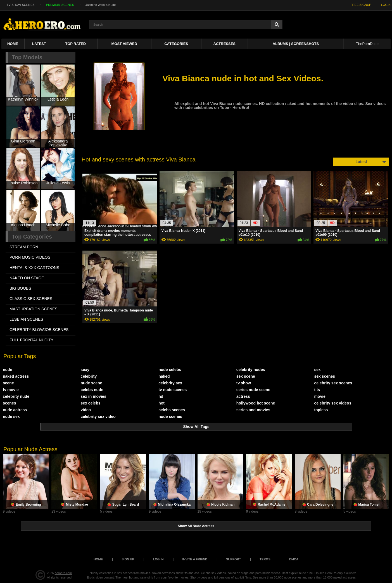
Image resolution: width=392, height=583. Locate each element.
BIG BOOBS (20, 288)
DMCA (294, 559)
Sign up (128, 559)
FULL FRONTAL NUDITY (31, 340)
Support (233, 559)
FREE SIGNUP (361, 5)
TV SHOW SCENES (21, 5)
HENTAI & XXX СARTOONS (34, 268)
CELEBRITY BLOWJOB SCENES (39, 330)
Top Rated (75, 44)
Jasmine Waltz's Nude (101, 5)
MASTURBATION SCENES (34, 309)
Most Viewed (124, 44)
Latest (39, 44)
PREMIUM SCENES (60, 5)
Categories (176, 44)
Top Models (27, 57)
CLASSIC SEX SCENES (31, 299)
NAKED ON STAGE (27, 278)
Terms (265, 559)
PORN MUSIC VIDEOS (30, 257)
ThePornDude (367, 44)
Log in (158, 559)
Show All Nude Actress (196, 526)
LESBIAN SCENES (26, 319)
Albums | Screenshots (296, 44)
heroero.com (63, 573)
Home (13, 44)
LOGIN (386, 5)
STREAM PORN (24, 247)
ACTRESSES (224, 44)
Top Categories (32, 237)
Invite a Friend (195, 559)
